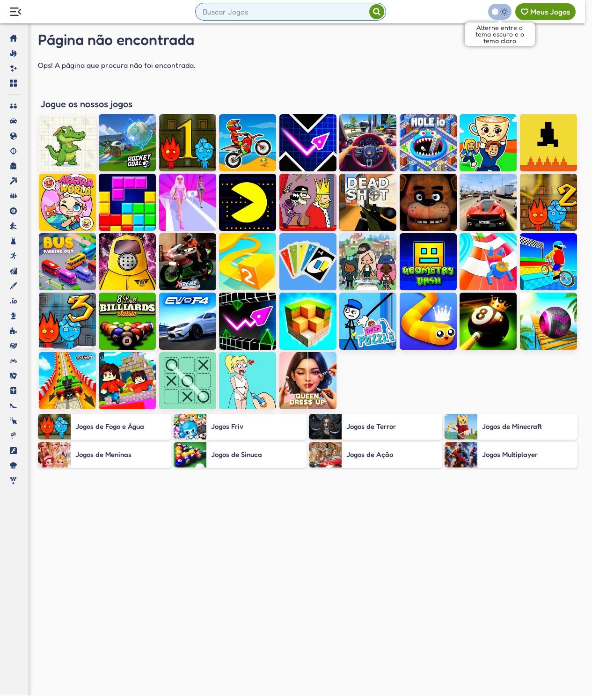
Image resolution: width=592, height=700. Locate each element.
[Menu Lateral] (15, 12)
